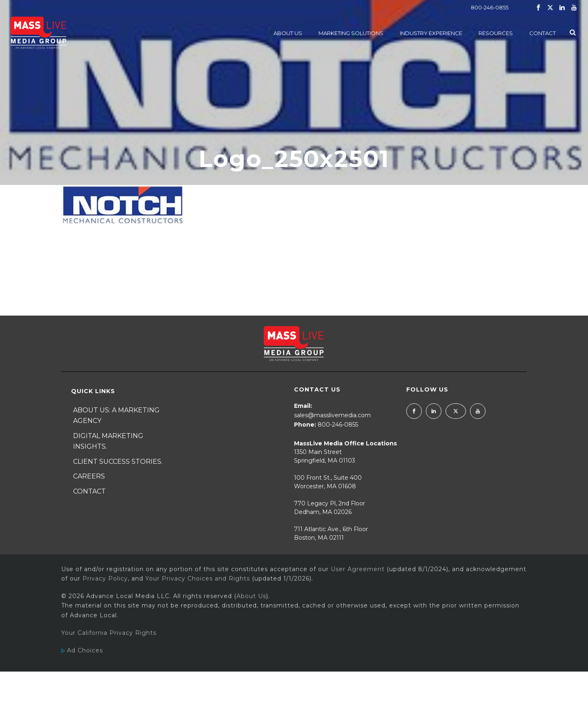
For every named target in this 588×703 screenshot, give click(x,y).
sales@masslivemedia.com (332, 415)
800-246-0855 (490, 7)
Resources (496, 33)
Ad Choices (82, 650)
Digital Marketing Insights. (108, 441)
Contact (542, 33)
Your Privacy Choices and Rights (198, 578)
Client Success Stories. (118, 462)
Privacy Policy (105, 578)
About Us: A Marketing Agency (116, 416)
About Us (288, 33)
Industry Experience (431, 33)
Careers (89, 476)
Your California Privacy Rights (109, 633)
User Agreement (358, 569)
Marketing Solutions (351, 33)
